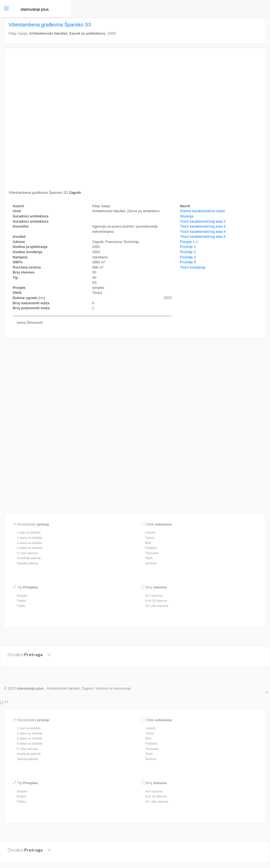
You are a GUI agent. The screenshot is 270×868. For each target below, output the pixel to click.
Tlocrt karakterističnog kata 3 (203, 226)
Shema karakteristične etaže (202, 211)
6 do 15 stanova (156, 601)
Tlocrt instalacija (193, 267)
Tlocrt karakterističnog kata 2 (203, 221)
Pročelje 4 (188, 262)
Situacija (187, 216)
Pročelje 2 (188, 252)
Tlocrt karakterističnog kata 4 (203, 232)
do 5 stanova (154, 596)
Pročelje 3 (188, 257)
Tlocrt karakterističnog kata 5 (203, 237)
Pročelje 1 (188, 247)
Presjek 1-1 (189, 242)
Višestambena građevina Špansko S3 (50, 25)
